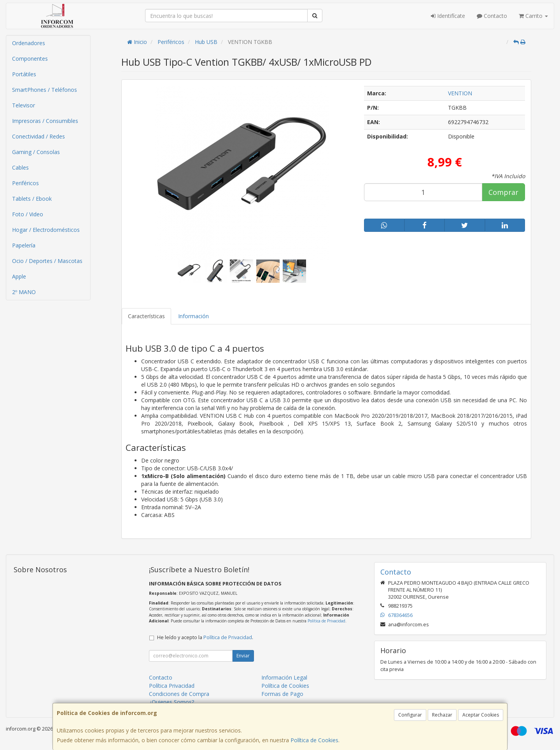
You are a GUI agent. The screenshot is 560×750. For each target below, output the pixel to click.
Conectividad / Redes (38, 136)
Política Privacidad (172, 686)
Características (146, 316)
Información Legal (284, 677)
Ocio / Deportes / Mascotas (47, 261)
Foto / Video (28, 214)
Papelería (24, 245)
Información (193, 316)
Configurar (410, 715)
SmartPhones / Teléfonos (45, 90)
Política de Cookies (314, 740)
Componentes (30, 59)
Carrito (533, 16)
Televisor (24, 105)
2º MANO (24, 292)
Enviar (243, 656)
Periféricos (25, 183)
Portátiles (24, 74)
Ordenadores (29, 43)
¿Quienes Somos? (171, 702)
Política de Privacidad (326, 621)
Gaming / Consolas (36, 152)
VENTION (460, 93)
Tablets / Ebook (32, 199)
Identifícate (448, 16)
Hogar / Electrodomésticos (46, 230)
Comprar (503, 192)
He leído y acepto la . (205, 637)
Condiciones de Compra (179, 694)
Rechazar (442, 715)
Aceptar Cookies (481, 715)
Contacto (492, 16)
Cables (20, 167)
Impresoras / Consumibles (45, 121)
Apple (19, 276)
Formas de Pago (282, 694)
